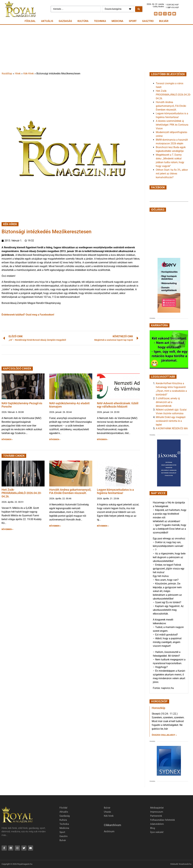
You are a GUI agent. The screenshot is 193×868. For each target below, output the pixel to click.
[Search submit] (139, 9)
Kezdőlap (7, 74)
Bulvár (164, 21)
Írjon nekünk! (157, 832)
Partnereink (156, 816)
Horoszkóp (158, 708)
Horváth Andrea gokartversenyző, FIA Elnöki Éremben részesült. (70, 491)
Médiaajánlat (157, 808)
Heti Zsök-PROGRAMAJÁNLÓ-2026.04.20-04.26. (22, 493)
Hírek (18, 74)
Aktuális (47, 21)
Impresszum (157, 812)
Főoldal (30, 21)
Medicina (117, 21)
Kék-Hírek (29, 74)
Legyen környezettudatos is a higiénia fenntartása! (115, 491)
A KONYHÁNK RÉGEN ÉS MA (172, 428)
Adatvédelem (157, 824)
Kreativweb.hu (185, 864)
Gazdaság (65, 21)
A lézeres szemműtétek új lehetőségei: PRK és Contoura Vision (172, 125)
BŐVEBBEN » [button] (7, 439)
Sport (133, 21)
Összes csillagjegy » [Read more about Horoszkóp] (164, 735)
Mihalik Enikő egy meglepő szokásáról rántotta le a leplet (171, 421)
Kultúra (83, 21)
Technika (100, 21)
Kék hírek (109, 816)
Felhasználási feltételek (163, 820)
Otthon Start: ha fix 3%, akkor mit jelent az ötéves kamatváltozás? (172, 174)
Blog (153, 828)
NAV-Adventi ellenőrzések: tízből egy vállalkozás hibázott (118, 405)
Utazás (107, 812)
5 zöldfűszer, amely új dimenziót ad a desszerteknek (168, 402)
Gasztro (148, 21)
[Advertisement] (96, 48)
